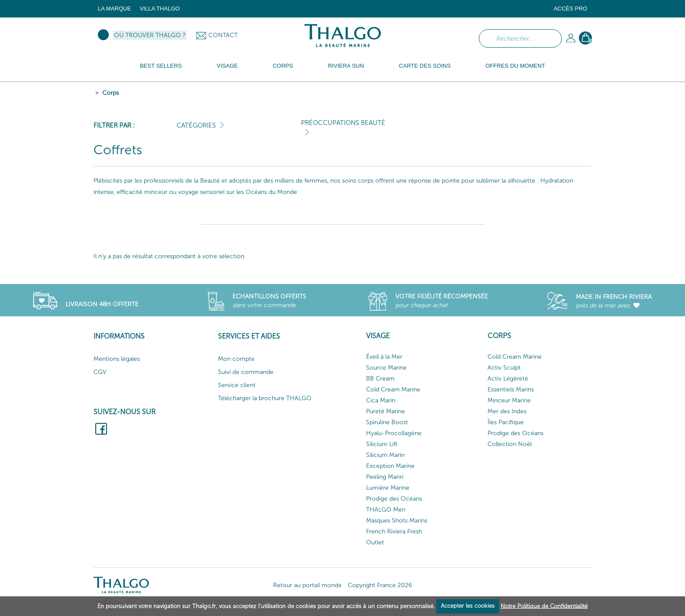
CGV (100, 372)
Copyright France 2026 (380, 585)
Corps (111, 93)
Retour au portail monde (307, 585)
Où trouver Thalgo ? (150, 35)
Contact (223, 35)
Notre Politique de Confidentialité (544, 606)
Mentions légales (117, 359)
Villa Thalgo (160, 9)
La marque (114, 9)
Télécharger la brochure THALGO (265, 398)
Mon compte (236, 359)
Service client (237, 385)
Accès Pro (570, 9)
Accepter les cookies (468, 606)
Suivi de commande (246, 372)
